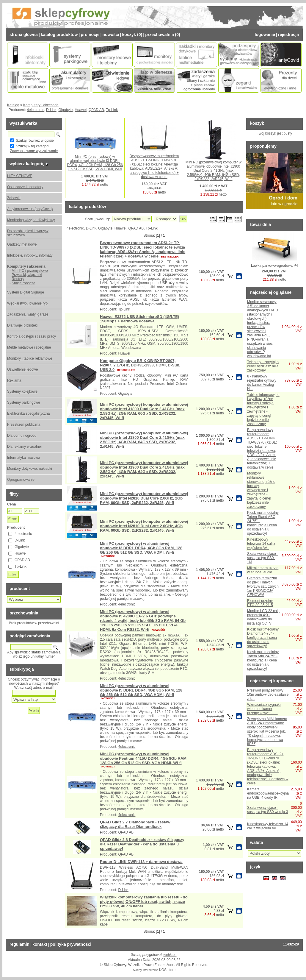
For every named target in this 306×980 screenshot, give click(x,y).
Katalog (13, 105)
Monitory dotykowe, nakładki (30, 469)
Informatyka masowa (24, 458)
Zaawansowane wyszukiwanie (34, 151)
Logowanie (265, 35)
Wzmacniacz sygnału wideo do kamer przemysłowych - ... (264, 709)
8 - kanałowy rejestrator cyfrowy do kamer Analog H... (262, 383)
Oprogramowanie (21, 480)
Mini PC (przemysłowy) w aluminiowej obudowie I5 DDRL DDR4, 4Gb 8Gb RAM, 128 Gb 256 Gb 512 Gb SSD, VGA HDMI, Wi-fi (141, 690)
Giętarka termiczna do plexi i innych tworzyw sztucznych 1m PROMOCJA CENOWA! (263, 586)
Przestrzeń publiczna (24, 425)
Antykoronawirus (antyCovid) (30, 209)
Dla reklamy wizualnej (24, 447)
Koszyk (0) (132, 35)
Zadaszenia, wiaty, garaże (28, 314)
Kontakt (40, 944)
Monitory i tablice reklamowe (30, 358)
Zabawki (14, 198)
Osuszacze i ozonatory (25, 187)
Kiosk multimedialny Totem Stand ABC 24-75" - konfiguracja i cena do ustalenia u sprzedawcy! (263, 523)
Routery (18, 279)
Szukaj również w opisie (35, 141)
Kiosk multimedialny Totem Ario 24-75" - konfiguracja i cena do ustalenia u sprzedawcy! (263, 660)
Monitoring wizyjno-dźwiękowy (31, 220)
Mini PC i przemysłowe (30, 271)
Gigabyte (65, 110)
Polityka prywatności (71, 944)
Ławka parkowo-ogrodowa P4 (274, 266)
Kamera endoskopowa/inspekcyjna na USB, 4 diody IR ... (268, 793)
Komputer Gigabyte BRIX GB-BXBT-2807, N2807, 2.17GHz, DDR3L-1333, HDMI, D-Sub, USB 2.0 (140, 365)
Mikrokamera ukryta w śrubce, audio (263, 570)
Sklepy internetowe (146, 970)
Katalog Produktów (59, 35)
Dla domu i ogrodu (22, 436)
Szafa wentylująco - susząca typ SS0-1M (263, 558)
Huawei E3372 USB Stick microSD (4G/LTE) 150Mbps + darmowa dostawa (139, 319)
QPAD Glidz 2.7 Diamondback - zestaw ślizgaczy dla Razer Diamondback (135, 824)
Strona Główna (24, 35)
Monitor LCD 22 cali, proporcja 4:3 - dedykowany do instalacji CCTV (263, 617)
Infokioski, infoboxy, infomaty (30, 255)
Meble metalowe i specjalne (29, 347)
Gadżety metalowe (22, 244)
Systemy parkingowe (24, 402)
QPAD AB (96, 110)
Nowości (111, 35)
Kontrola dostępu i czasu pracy (32, 336)
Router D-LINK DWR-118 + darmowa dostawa (141, 862)
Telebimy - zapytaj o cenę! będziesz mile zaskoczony (263, 366)
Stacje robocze (23, 283)
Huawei (81, 110)
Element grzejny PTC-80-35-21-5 (260, 603)
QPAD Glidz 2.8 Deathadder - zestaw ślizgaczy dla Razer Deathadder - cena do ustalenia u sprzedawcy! (142, 844)
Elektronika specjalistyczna (28, 413)
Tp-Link (112, 110)
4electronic (35, 110)
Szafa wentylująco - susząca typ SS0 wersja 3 (267, 810)
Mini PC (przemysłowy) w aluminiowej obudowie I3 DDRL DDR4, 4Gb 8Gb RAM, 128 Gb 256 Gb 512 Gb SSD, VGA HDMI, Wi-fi (95, 163)
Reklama (14, 380)
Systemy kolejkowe (22, 391)
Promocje (90, 35)
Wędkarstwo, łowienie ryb (27, 303)
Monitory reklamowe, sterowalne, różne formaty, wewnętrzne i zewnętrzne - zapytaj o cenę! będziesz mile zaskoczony (261, 490)
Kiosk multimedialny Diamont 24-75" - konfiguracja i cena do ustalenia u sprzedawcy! (263, 638)
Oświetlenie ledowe (22, 369)
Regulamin (19, 944)
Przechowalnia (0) (163, 35)
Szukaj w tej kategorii (33, 146)
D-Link (51, 110)
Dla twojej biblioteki (22, 325)
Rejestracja (288, 35)
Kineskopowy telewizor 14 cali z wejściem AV (261, 544)
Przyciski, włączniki (27, 275)
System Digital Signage (26, 292)
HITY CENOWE (20, 176)
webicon (170, 955)
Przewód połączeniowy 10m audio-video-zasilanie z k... (268, 695)
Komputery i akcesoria (41, 105)
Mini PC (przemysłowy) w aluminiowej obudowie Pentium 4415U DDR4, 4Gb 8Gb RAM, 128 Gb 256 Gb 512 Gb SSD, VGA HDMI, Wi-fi (144, 758)
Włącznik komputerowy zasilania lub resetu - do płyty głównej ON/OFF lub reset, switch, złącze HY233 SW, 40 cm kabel (144, 902)
